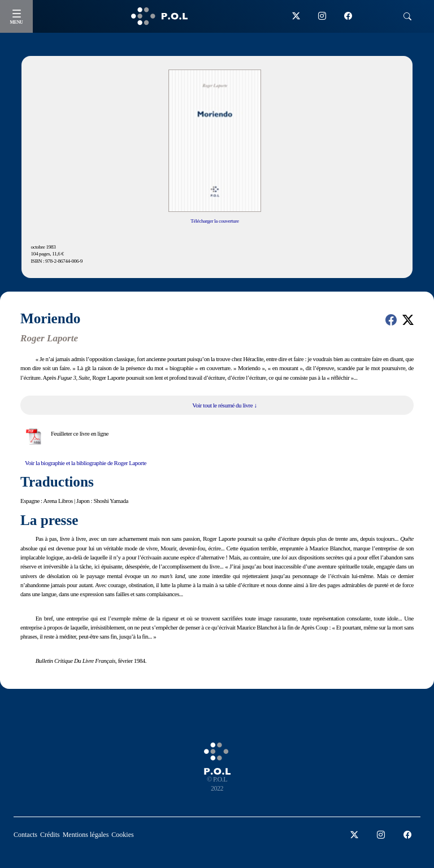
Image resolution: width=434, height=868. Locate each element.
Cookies (122, 835)
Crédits (50, 835)
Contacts (25, 835)
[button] (391, 320)
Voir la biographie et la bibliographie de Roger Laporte (86, 463)
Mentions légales (86, 835)
